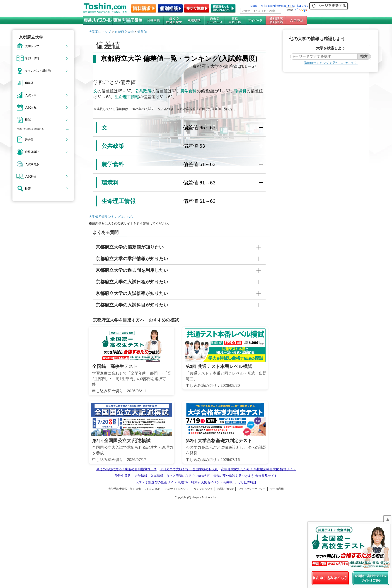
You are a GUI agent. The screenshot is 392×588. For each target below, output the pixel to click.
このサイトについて (177, 489)
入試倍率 (31, 95)
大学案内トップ (100, 32)
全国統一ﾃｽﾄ (257, 6)
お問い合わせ (225, 489)
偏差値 (29, 83)
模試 (28, 120)
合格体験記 (32, 152)
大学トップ (32, 46)
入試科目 (31, 176)
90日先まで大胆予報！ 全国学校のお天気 (189, 469)
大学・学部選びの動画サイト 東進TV (162, 482)
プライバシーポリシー (252, 489)
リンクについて (203, 489)
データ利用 (277, 489)
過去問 (29, 140)
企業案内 (270, 6)
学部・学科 (32, 58)
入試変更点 (32, 164)
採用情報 (281, 6)
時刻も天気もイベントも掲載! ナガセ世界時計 (224, 482)
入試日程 (31, 107)
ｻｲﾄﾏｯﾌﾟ (292, 6)
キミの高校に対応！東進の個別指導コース (126, 469)
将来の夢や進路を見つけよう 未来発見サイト (245, 476)
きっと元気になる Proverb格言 (188, 476)
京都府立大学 (124, 32)
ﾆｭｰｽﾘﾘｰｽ (303, 6)
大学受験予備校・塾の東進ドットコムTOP (134, 489)
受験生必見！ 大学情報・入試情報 (139, 476)
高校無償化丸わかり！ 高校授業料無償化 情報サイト (259, 469)
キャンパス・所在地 (38, 71)
